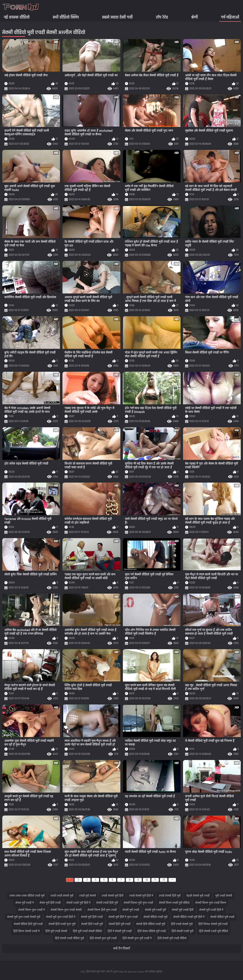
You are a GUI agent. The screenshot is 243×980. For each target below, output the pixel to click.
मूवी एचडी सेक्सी (224, 896)
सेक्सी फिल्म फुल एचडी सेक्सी (66, 910)
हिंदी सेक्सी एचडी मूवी (182, 931)
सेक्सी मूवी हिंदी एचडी (92, 917)
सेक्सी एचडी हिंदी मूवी (107, 903)
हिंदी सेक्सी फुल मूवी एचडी (103, 938)
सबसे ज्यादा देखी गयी (117, 17)
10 (147, 880)
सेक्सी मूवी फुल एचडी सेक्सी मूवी (24, 917)
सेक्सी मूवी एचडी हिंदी (183, 910)
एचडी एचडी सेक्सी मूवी (62, 896)
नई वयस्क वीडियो (17, 17)
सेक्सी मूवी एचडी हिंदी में (211, 910)
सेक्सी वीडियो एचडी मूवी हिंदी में (189, 917)
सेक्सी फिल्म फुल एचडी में (32, 910)
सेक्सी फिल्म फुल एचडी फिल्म (211, 903)
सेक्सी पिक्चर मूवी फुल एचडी (138, 903)
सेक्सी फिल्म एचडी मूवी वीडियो (174, 903)
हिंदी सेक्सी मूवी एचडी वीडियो (172, 938)
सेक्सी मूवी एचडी (131, 910)
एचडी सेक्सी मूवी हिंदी (112, 896)
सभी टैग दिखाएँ (122, 949)
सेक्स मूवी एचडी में (25, 903)
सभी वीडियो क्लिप (66, 17)
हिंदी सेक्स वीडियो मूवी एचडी (152, 931)
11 (155, 880)
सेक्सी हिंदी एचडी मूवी (92, 924)
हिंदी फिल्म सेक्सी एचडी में (26, 931)
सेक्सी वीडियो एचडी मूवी (155, 917)
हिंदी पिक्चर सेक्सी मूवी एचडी (213, 924)
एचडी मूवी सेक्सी (87, 896)
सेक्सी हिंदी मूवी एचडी (120, 924)
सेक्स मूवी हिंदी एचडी (50, 903)
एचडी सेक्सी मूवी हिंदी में (141, 896)
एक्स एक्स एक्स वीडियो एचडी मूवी (27, 896)
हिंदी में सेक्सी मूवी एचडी (120, 931)
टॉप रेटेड (162, 17)
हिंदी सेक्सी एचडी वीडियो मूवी (69, 938)
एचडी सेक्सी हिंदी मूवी (170, 896)
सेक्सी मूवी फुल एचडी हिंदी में (61, 917)
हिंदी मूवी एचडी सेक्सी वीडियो (87, 931)
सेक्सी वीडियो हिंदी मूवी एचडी (28, 924)
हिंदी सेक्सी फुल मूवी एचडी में (137, 938)
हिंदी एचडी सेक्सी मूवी (182, 924)
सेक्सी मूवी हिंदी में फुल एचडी (123, 917)
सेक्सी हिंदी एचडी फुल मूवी (62, 924)
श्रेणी (194, 17)
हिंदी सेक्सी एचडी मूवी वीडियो (214, 931)
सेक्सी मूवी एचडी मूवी (155, 910)
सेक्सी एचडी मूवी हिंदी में (78, 903)
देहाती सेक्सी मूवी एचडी (198, 896)
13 (164, 880)
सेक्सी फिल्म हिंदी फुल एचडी (102, 910)
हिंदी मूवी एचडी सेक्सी (56, 931)
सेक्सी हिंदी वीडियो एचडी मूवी (151, 924)
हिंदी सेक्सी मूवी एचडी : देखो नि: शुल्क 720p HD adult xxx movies (115, 972)
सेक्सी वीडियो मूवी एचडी (222, 917)
